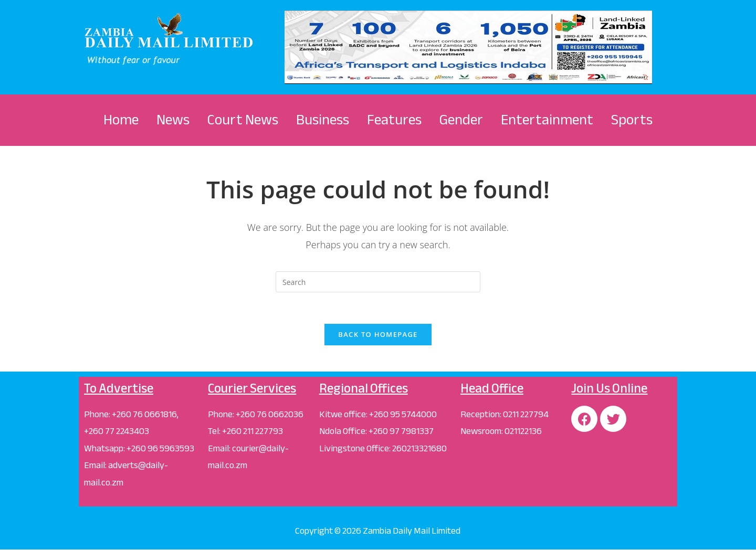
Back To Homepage (378, 334)
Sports (632, 120)
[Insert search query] (378, 282)
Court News (243, 120)
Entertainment (547, 120)
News (173, 120)
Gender (461, 120)
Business (323, 120)
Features (394, 120)
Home (121, 120)
